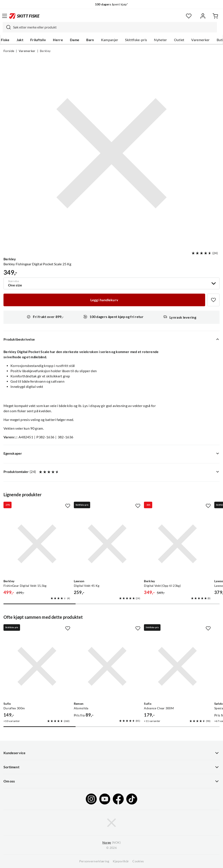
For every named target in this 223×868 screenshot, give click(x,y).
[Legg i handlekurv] (104, 300)
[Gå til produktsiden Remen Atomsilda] (107, 666)
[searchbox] (114, 27)
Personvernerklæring (94, 861)
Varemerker (200, 40)
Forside (9, 51)
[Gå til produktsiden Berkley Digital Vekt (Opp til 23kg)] (177, 544)
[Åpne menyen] (5, 16)
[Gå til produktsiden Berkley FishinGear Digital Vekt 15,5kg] (37, 544)
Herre (58, 40)
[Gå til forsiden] (24, 16)
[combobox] (110, 27)
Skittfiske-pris (136, 40)
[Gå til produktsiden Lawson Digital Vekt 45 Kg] (107, 544)
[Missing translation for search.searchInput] (7, 27)
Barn (90, 40)
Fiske (5, 40)
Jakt (20, 40)
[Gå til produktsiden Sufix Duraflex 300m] (37, 666)
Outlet (179, 40)
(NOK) (111, 843)
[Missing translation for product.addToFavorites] (213, 300)
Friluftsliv (38, 40)
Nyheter (160, 40)
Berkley (45, 51)
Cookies (138, 861)
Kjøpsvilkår (121, 861)
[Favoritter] (189, 16)
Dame (75, 40)
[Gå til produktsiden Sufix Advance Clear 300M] (177, 666)
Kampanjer (110, 40)
